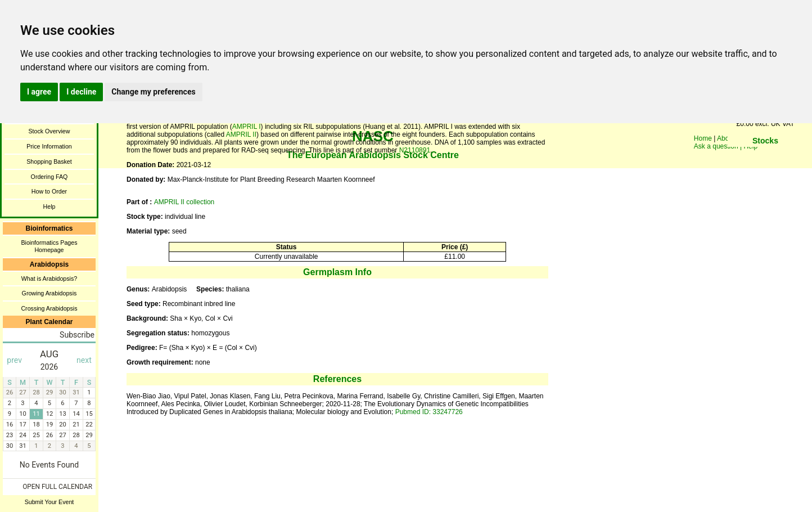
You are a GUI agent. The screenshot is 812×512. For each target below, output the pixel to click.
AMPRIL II (241, 134)
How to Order (49, 191)
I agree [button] (39, 92)
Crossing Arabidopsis (49, 308)
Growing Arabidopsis (49, 293)
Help (49, 206)
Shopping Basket (49, 161)
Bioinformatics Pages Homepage (49, 246)
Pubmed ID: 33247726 (429, 412)
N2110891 (415, 150)
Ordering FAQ (49, 177)
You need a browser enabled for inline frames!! (765, 158)
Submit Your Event (49, 502)
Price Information (49, 146)
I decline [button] (81, 92)
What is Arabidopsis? (49, 279)
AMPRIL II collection (184, 202)
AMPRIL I (247, 127)
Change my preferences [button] (153, 92)
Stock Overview (49, 131)
